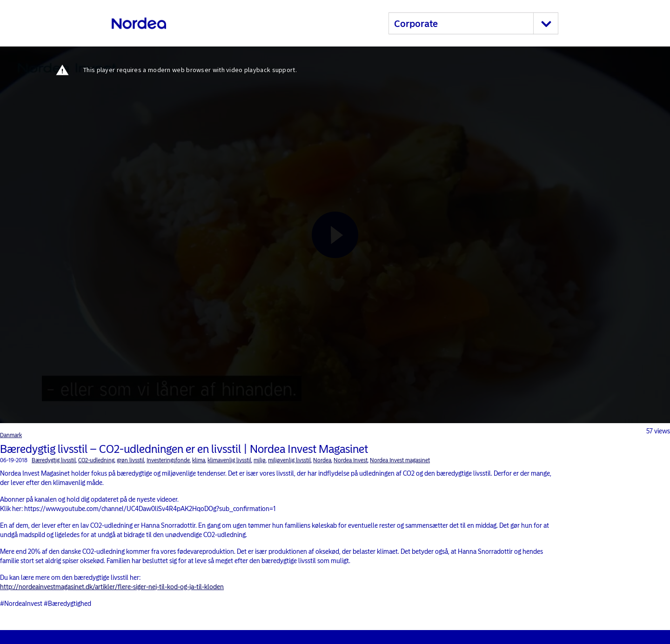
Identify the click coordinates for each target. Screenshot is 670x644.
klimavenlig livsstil (229, 460)
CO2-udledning (96, 460)
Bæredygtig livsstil (54, 460)
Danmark (11, 435)
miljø (260, 460)
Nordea (322, 460)
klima (199, 460)
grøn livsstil (131, 460)
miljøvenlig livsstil (289, 460)
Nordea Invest (351, 460)
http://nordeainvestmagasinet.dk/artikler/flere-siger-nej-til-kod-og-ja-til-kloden (112, 587)
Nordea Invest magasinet (400, 460)
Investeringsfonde (168, 460)
